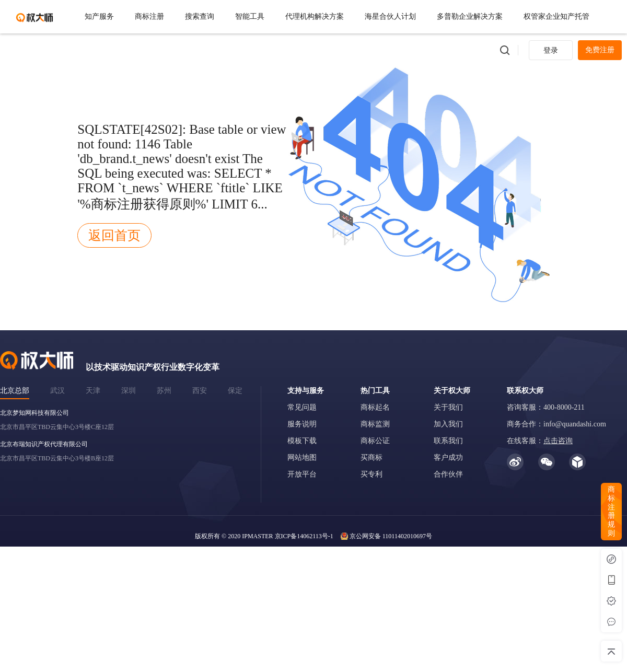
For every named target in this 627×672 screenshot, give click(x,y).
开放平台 (302, 474)
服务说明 (302, 424)
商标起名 (375, 407)
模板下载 (302, 441)
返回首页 (114, 235)
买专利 (371, 474)
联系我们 (448, 441)
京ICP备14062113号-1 (304, 536)
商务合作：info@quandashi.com (556, 424)
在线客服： (540, 441)
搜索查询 (200, 16)
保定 (235, 391)
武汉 (57, 391)
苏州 (164, 391)
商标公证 (375, 441)
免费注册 (600, 50)
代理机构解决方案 (315, 16)
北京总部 (15, 391)
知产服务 (99, 16)
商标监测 (375, 424)
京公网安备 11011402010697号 (391, 536)
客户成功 (448, 457)
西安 (200, 391)
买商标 (371, 457)
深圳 (129, 391)
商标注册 (149, 16)
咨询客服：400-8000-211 (546, 407)
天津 (93, 391)
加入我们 (448, 424)
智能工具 (250, 16)
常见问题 (302, 407)
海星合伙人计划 (390, 16)
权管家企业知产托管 (556, 16)
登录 (551, 50)
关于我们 (448, 407)
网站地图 (302, 457)
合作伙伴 (448, 474)
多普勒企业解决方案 (470, 16)
